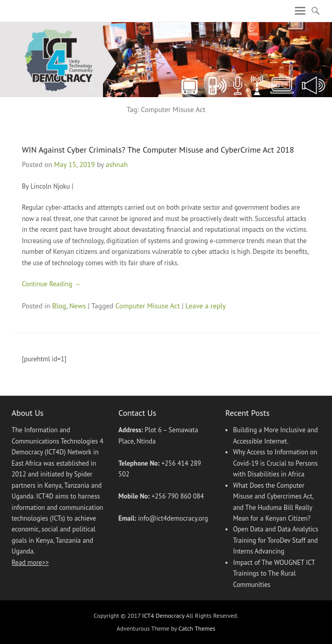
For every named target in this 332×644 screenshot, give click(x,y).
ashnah (117, 164)
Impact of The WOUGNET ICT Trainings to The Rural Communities (274, 574)
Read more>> (30, 563)
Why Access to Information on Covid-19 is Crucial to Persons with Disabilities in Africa (276, 463)
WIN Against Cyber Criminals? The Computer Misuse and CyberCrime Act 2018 (158, 150)
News (77, 306)
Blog (59, 306)
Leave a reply (206, 306)
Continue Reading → (51, 284)
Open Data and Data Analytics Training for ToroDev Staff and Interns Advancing (276, 540)
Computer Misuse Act (147, 306)
